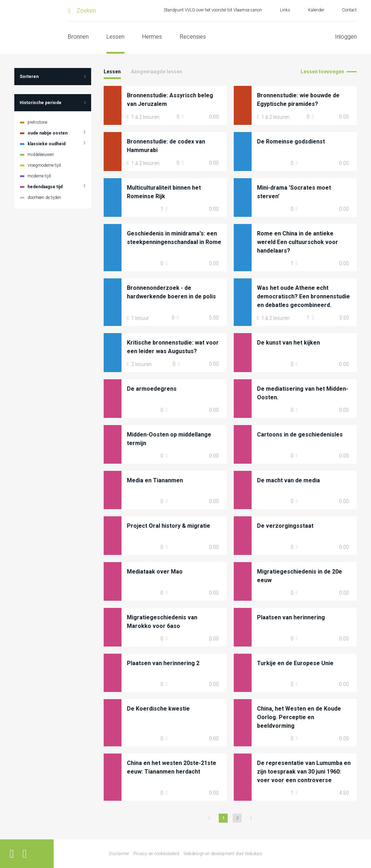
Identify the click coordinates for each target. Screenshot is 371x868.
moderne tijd (39, 176)
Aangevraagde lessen (157, 72)
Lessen (115, 37)
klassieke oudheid (46, 144)
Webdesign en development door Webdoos (223, 854)
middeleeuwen (41, 155)
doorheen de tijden (44, 198)
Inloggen (346, 37)
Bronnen (78, 37)
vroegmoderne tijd (44, 165)
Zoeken (86, 11)
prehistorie (37, 122)
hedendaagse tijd (45, 187)
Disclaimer (119, 854)
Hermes (152, 37)
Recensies (193, 37)
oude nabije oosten (48, 133)
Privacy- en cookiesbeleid (156, 854)
